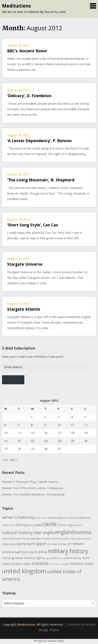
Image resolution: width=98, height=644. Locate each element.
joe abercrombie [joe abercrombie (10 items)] (57, 544)
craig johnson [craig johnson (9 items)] (74, 525)
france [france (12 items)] (26, 538)
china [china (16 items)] (61, 525)
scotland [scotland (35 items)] (40, 563)
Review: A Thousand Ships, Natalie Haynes (30, 482)
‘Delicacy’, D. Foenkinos (29, 96)
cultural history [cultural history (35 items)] (17, 532)
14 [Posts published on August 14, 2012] (19, 433)
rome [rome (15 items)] (86, 558)
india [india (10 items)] (5, 544)
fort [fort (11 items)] (19, 538)
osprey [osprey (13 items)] (40, 558)
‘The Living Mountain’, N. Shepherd (41, 180)
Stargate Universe (25, 264)
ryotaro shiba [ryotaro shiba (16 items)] (21, 564)
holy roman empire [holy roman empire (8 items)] (80, 539)
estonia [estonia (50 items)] (83, 532)
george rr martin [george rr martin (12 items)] (41, 538)
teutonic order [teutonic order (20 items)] (82, 564)
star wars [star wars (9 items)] (55, 564)
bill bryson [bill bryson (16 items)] (23, 525)
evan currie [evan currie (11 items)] (9, 538)
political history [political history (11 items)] (72, 558)
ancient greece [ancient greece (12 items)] (57, 518)
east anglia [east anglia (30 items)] (44, 532)
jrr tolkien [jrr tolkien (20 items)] (76, 544)
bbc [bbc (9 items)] (13, 525)
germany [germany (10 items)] (57, 539)
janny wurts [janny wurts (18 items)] (27, 544)
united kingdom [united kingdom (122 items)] (24, 571)
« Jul (5, 460)
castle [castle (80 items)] (50, 524)
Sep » (13, 460)
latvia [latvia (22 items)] (42, 552)
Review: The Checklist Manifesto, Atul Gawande (33, 494)
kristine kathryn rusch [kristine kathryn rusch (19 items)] (19, 552)
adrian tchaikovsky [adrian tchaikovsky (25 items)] (18, 517)
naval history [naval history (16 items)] (25, 558)
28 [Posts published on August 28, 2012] (19, 449)
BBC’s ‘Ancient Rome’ (27, 51)
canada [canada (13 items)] (37, 525)
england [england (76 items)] (65, 532)
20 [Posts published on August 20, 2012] (6, 441)
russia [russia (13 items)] (6, 564)
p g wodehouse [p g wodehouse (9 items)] (54, 558)
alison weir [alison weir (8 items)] (41, 518)
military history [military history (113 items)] (68, 551)
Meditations (16, 6)
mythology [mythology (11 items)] (8, 558)
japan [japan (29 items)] (42, 543)
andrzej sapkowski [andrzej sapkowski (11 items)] (79, 518)
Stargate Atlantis (24, 309)
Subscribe (13, 380)
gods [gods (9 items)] (66, 539)
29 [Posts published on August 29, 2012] (33, 449)
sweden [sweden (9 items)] (65, 564)
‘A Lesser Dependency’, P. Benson (39, 141)
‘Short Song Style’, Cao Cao (33, 225)
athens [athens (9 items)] (6, 525)
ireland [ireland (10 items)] (13, 544)
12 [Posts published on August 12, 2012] (86, 425)
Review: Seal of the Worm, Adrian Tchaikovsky (33, 488)
